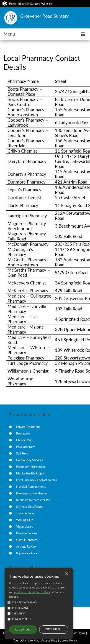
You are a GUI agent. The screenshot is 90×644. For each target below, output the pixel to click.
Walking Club (25, 520)
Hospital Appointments (31, 487)
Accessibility (49, 640)
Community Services (30, 460)
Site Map (33, 640)
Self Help (22, 453)
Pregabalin (23, 433)
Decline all (54, 629)
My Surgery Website (39, 4)
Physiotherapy (26, 447)
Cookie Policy (68, 640)
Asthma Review (26, 546)
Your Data (19, 640)
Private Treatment (28, 427)
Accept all (23, 630)
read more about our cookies (32, 592)
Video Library (25, 527)
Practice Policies (27, 533)
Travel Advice (25, 513)
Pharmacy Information (31, 467)
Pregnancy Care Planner (32, 493)
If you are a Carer (27, 553)
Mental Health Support (31, 473)
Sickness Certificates (30, 507)
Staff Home (78, 633)
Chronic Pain (24, 440)
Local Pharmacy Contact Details (37, 480)
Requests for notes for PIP (33, 500)
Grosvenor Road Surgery (45, 16)
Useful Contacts (27, 540)
